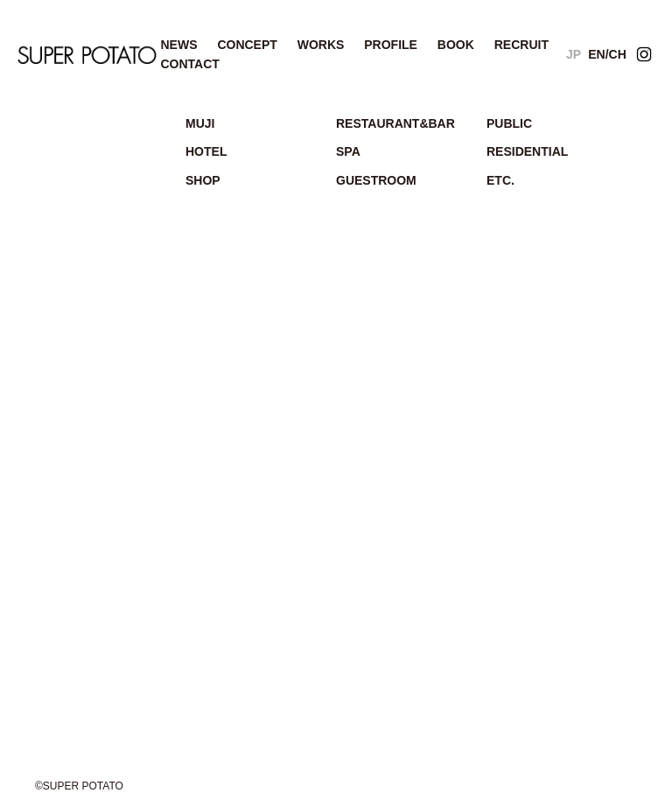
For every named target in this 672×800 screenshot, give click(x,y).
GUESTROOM (376, 180)
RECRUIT (521, 45)
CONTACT (189, 64)
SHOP (203, 180)
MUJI (200, 123)
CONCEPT (247, 45)
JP (574, 54)
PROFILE (391, 45)
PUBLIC (509, 123)
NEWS (178, 45)
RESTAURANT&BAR (395, 123)
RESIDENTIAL (527, 151)
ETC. (500, 180)
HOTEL (206, 151)
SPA (348, 151)
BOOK (456, 45)
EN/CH (607, 54)
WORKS (321, 45)
